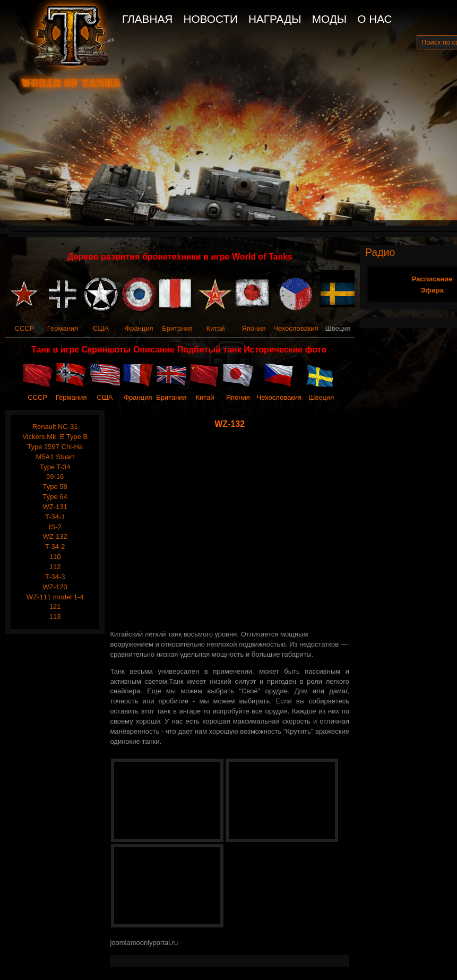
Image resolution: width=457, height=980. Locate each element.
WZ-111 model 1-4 (55, 597)
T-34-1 (55, 517)
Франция (139, 328)
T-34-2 (55, 547)
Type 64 (55, 497)
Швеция (322, 397)
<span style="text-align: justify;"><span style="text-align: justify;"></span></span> (232, 530)
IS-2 (55, 527)
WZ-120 (55, 587)
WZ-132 (55, 536)
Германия (63, 328)
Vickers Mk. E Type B (55, 437)
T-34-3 (55, 577)
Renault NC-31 (55, 427)
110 (55, 557)
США (101, 328)
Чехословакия (296, 328)
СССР (25, 328)
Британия (177, 328)
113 (55, 617)
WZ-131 (55, 507)
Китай (215, 328)
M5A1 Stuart (55, 457)
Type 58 (55, 487)
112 (55, 567)
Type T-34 (55, 467)
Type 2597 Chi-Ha (55, 447)
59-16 (55, 476)
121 (55, 607)
